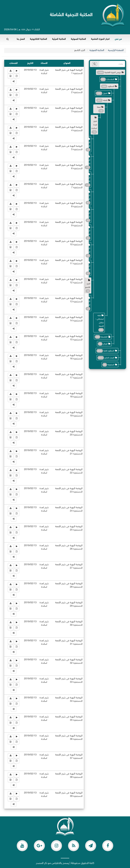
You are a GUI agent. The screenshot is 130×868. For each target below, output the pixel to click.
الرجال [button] (105, 344)
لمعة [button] (99, 107)
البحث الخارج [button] (109, 358)
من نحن (118, 39)
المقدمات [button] (110, 79)
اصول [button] (105, 93)
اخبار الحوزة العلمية (100, 39)
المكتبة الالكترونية (39, 39)
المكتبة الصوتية (78, 39)
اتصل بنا (21, 39)
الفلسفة (104, 337)
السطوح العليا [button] (109, 351)
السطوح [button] (111, 86)
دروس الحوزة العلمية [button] (113, 73)
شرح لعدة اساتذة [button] (94, 125)
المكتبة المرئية (59, 39)
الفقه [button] (105, 100)
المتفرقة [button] (111, 365)
